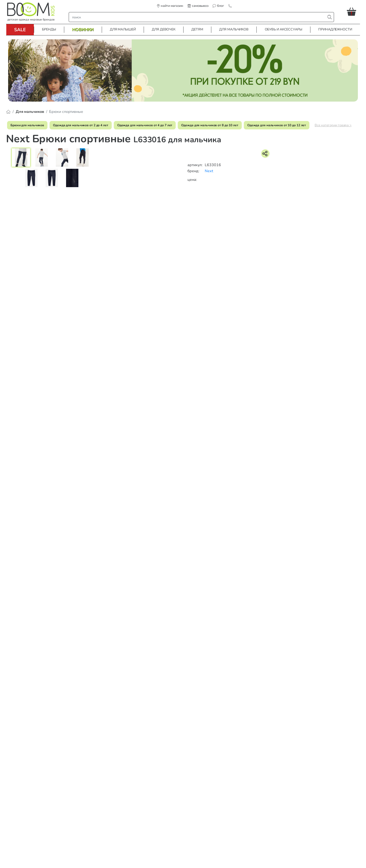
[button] (353, 12)
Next (209, 171)
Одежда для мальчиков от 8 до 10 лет (210, 125)
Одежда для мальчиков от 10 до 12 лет (277, 125)
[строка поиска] (198, 17)
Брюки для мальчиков (27, 125)
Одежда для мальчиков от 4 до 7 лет (145, 125)
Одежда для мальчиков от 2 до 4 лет (81, 125)
